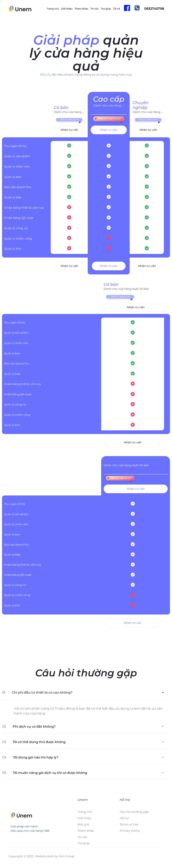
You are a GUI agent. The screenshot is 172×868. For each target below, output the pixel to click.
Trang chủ (53, 9)
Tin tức (95, 9)
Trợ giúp (106, 9)
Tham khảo (81, 9)
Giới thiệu (67, 9)
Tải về (116, 9)
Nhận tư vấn (69, 130)
